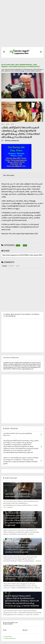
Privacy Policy (8, 637)
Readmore (10, 507)
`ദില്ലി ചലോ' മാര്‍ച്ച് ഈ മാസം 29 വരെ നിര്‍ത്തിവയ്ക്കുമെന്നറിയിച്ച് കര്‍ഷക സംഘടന (22, 576)
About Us (25, 630)
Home (3, 124)
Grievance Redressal (10, 638)
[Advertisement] (21, 24)
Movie (12, 124)
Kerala (8, 124)
